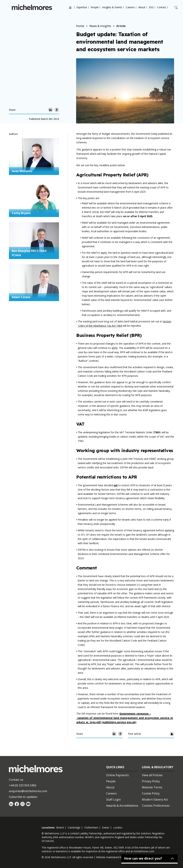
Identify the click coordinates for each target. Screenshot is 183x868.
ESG (151, 7)
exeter (106, 827)
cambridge (74, 827)
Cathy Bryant (21, 213)
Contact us (16, 780)
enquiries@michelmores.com (28, 791)
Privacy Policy (151, 781)
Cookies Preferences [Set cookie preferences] (156, 806)
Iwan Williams (22, 171)
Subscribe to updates (23, 797)
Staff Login (113, 799)
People (95, 7)
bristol (60, 827)
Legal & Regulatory (158, 767)
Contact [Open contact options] (162, 7)
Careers (130, 7)
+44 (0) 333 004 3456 (23, 785)
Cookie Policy (151, 793)
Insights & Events (112, 7)
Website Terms (152, 787)
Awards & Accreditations (122, 806)
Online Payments (118, 775)
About (142, 7)
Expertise (82, 7)
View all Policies (152, 775)
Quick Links (115, 767)
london (118, 827)
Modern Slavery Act (155, 799)
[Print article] (172, 734)
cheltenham (91, 827)
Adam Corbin (21, 297)
